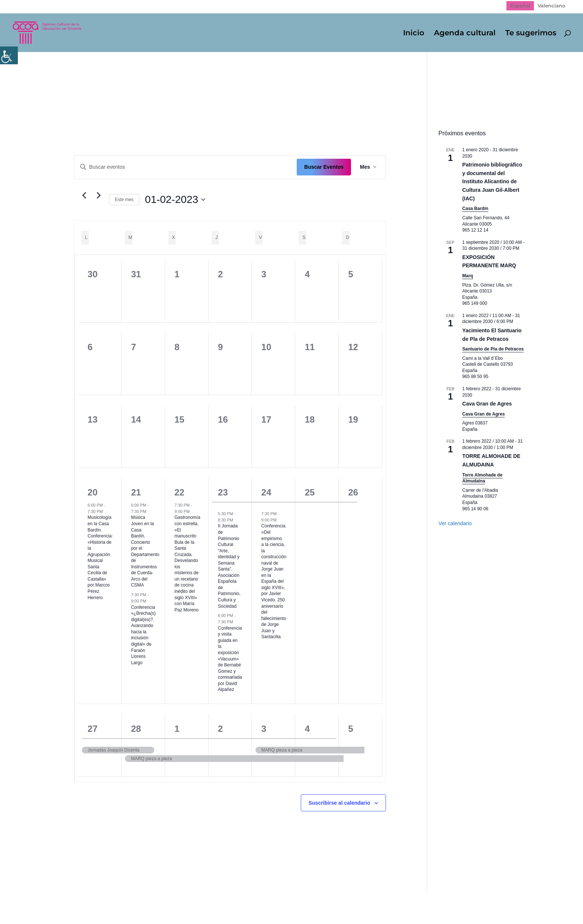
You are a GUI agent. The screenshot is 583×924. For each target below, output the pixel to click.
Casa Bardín (475, 209)
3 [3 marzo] (264, 729)
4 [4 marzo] (307, 729)
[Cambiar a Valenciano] (551, 6)
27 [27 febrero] (93, 729)
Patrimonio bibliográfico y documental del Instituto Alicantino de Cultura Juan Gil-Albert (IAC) (492, 182)
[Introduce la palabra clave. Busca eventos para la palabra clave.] (186, 167)
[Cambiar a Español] (520, 6)
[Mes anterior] (84, 196)
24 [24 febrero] (266, 492)
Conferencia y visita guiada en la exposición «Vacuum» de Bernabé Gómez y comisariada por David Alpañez (230, 659)
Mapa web (73, 902)
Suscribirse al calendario (339, 803)
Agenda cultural (465, 34)
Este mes (124, 200)
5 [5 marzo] (351, 729)
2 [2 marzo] (220, 729)
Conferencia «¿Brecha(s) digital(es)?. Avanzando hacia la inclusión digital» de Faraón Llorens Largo (143, 635)
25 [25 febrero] (310, 492)
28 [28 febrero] (136, 729)
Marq (468, 276)
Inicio (414, 34)
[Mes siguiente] (99, 196)
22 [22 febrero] (179, 492)
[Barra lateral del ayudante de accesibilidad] (9, 55)
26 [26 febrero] (353, 492)
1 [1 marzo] (177, 729)
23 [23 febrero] (223, 492)
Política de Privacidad (126, 902)
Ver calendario (455, 523)
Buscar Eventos (324, 167)
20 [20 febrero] (93, 492)
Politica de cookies (191, 902)
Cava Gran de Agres (487, 404)
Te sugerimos (531, 34)
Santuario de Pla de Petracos (493, 349)
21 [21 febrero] (136, 492)
